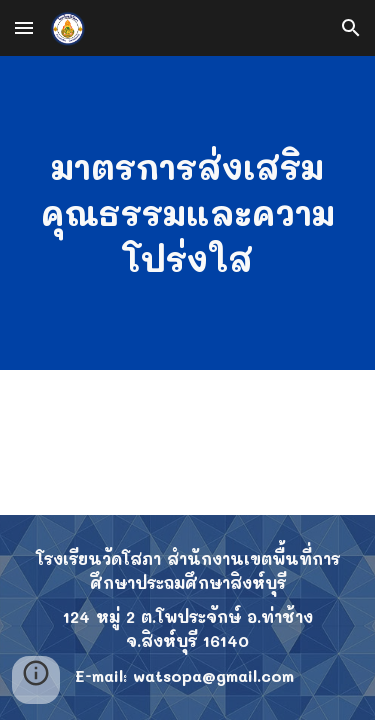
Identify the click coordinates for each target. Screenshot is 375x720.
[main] (188, 213)
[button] (24, 27)
